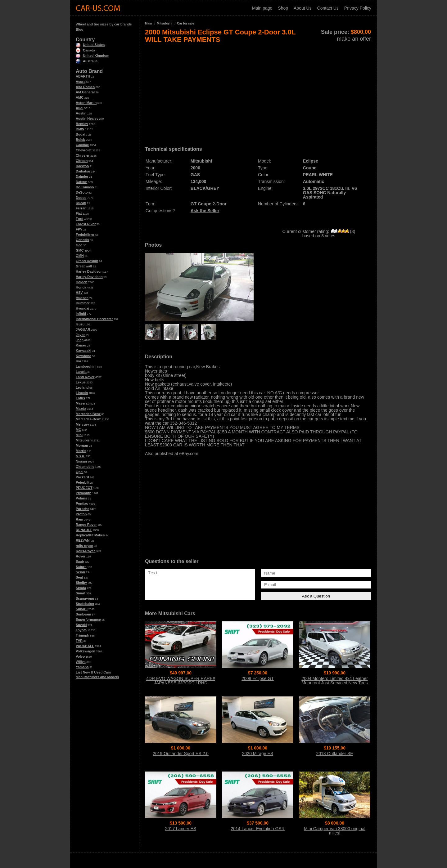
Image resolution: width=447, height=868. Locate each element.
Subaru (82, 609)
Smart (81, 593)
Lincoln (82, 393)
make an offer (354, 39)
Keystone (84, 356)
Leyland (82, 387)
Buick (80, 140)
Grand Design (87, 261)
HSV (79, 293)
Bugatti (82, 134)
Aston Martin (86, 103)
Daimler (82, 177)
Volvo (80, 656)
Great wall (84, 266)
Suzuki (81, 625)
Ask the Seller (205, 211)
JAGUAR (83, 329)
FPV (79, 229)
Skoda (81, 588)
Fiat (79, 213)
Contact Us (328, 8)
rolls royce (84, 546)
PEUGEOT (84, 488)
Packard (82, 477)
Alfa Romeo (85, 87)
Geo (79, 245)
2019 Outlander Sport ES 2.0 (181, 754)
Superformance (88, 620)
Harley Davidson (89, 271)
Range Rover (86, 525)
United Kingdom (93, 56)
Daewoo (82, 166)
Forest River (86, 224)
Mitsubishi (84, 440)
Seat (79, 577)
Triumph (82, 635)
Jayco (81, 335)
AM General (85, 92)
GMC (80, 250)
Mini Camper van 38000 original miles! (335, 831)
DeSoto (82, 192)
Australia (87, 61)
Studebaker (85, 604)
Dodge (81, 198)
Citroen (82, 161)
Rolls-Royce (86, 551)
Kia (78, 361)
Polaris (81, 498)
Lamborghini (86, 366)
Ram (79, 519)
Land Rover (85, 377)
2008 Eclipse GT (258, 678)
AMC (80, 97)
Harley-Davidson (89, 277)
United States (90, 45)
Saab (80, 562)
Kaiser (81, 345)
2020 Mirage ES (258, 754)
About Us (303, 8)
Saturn (81, 567)
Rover (81, 556)
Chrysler (83, 155)
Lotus (80, 398)
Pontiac (82, 503)
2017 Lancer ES (181, 829)
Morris (81, 451)
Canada (86, 50)
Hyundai (82, 308)
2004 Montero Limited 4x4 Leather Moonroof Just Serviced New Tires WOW (334, 683)
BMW (80, 129)
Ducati (81, 203)
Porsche (82, 509)
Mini (79, 435)
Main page (262, 8)
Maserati (83, 403)
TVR (79, 641)
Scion (80, 572)
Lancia (81, 372)
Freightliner (85, 235)
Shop (283, 8)
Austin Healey (87, 119)
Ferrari (81, 208)
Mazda (81, 409)
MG (79, 430)
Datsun (81, 182)
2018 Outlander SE (334, 754)
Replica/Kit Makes (90, 535)
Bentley (82, 124)
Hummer (83, 303)
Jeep (80, 340)
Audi (79, 108)
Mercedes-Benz (88, 419)
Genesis (82, 240)
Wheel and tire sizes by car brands (104, 24)
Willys (81, 662)
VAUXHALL (85, 646)
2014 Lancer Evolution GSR (258, 829)
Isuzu (80, 324)
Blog (79, 29)
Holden (81, 282)
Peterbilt (83, 482)
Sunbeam (84, 614)
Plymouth (84, 493)
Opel (79, 472)
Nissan (81, 461)
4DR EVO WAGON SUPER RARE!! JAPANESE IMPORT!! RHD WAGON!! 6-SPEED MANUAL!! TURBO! (181, 685)
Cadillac (82, 145)
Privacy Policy (358, 8)
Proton (81, 514)
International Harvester (94, 319)
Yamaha (82, 667)
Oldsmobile (85, 467)
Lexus (81, 382)
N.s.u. (80, 456)
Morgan (82, 445)
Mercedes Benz (88, 414)
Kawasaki (84, 351)
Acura (81, 82)
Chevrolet (84, 150)
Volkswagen (86, 651)
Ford (79, 219)
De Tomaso (85, 187)
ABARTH (83, 76)
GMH (80, 256)
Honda (81, 287)
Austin (81, 113)
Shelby (81, 583)
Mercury (82, 424)
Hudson (82, 298)
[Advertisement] (258, 92)
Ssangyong (85, 598)
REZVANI (83, 540)
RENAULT (84, 530)
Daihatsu (83, 171)
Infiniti (81, 314)
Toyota (81, 630)
